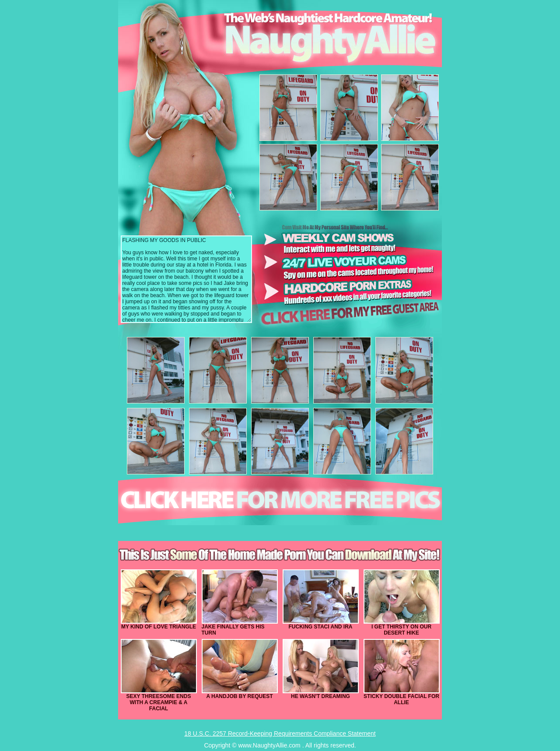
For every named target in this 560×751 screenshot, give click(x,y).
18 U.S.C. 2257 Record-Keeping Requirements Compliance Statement (280, 733)
